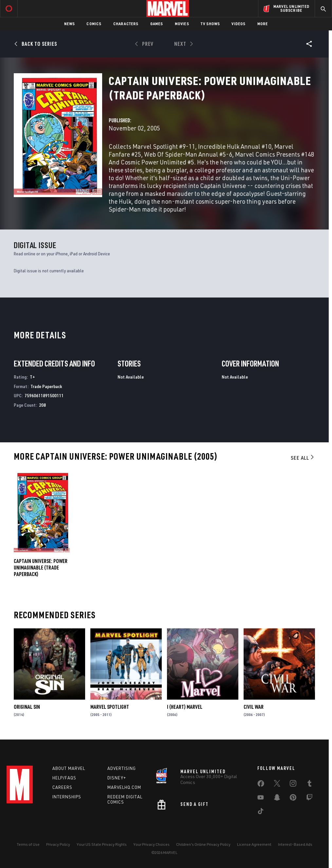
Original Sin (27, 707)
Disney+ (117, 778)
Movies (182, 24)
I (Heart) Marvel (185, 707)
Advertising (122, 768)
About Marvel (69, 768)
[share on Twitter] (277, 785)
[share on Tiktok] (261, 812)
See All (303, 458)
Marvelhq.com (124, 787)
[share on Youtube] (261, 799)
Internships (67, 797)
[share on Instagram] (293, 785)
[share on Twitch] (309, 799)
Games (157, 24)
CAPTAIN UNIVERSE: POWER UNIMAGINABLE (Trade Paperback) (41, 568)
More (263, 24)
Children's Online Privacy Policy (203, 844)
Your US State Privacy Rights (102, 844)
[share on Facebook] (261, 785)
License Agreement (254, 844)
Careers (62, 787)
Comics (94, 24)
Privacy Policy (58, 844)
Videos (238, 24)
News (70, 24)
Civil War (254, 707)
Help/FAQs (64, 778)
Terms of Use (28, 844)
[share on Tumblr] (309, 785)
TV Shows (210, 24)
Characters (126, 24)
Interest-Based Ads (295, 844)
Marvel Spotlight (110, 707)
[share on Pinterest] (293, 799)
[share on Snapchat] (277, 799)
